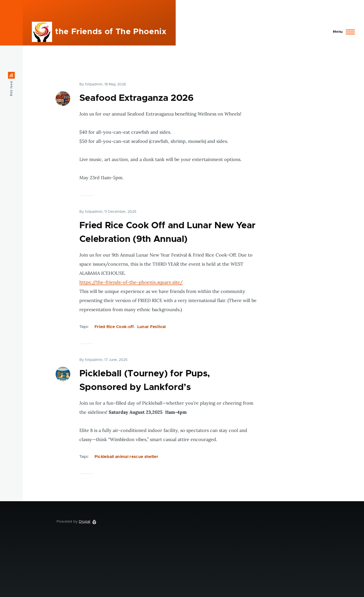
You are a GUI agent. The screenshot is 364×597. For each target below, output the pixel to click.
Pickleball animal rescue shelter (126, 457)
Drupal (85, 522)
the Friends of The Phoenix (111, 32)
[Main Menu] (342, 32)
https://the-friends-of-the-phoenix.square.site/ (131, 282)
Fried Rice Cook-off (114, 327)
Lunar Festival (151, 327)
